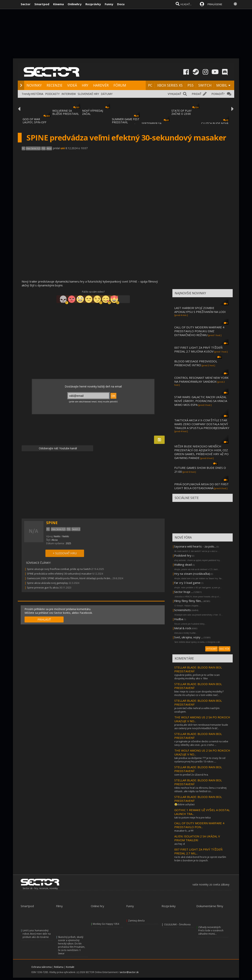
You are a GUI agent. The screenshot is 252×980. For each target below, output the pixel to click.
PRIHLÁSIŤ (44, 619)
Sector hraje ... (183, 592)
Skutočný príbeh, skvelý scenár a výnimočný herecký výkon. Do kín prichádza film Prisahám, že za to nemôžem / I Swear (72, 945)
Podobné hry (183, 555)
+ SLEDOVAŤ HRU (65, 553)
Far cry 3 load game (187, 583)
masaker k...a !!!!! (184, 831)
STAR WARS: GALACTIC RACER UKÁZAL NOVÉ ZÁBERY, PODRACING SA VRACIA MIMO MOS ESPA (201, 401)
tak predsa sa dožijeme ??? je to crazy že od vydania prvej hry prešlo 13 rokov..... (200, 760)
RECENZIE (54, 85)
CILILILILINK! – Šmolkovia (177, 924)
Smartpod (42, 4)
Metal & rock (183, 628)
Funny (109, 4)
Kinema (58, 4)
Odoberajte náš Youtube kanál (57, 448)
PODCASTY (52, 94)
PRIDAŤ (197, 94)
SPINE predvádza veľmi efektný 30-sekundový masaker (59, 574)
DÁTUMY (107, 94)
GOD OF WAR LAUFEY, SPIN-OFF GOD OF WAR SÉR (34, 122)
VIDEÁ (72, 85)
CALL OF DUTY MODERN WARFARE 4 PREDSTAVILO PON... (199, 825)
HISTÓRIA (37, 94)
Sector (26, 4)
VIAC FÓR (224, 649)
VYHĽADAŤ (175, 94)
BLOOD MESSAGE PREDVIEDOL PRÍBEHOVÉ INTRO (196, 363)
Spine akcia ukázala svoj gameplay (47, 583)
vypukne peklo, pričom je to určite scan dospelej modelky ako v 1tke (197, 677)
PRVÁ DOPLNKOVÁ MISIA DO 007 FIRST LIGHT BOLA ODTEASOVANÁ (201, 486)
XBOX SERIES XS (170, 85)
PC (150, 85)
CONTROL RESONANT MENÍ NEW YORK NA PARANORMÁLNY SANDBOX (201, 380)
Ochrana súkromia (41, 967)
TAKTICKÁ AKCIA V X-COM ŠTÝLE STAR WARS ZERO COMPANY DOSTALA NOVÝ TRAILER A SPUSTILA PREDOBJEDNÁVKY (202, 424)
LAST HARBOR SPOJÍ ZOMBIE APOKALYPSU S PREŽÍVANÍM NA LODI (200, 310)
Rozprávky (93, 4)
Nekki (57, 536)
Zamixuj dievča (136, 921)
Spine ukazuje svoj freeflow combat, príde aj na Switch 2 (60, 569)
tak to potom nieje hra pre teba (192, 817)
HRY (85, 85)
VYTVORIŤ (212, 649)
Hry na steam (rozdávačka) (192, 574)
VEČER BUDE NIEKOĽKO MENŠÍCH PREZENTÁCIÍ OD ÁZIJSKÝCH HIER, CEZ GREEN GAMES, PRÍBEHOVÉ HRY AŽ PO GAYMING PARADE (201, 452)
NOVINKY (34, 85)
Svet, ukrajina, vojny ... (189, 637)
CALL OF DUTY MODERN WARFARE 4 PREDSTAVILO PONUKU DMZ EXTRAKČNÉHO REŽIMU (199, 331)
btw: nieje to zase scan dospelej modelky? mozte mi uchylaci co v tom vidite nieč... (199, 693)
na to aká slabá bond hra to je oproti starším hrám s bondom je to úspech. (200, 859)
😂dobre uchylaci (184, 804)
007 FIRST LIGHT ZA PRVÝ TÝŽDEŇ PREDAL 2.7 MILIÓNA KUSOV (198, 349)
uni (63, 148)
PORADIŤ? (218, 94)
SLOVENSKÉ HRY (88, 94)
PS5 (190, 85)
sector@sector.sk (129, 972)
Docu (121, 4)
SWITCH (205, 85)
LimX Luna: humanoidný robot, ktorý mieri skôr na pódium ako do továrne (37, 934)
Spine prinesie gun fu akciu (43, 587)
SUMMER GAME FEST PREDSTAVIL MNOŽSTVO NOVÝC (126, 122)
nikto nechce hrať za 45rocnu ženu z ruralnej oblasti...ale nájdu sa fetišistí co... (200, 789)
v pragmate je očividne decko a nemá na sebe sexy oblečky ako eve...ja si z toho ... (201, 743)
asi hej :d (180, 844)
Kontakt (70, 967)
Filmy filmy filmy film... (188, 601)
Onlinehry (75, 4)
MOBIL (222, 85)
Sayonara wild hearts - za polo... (195, 546)
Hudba (179, 619)
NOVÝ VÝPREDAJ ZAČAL (93, 112)
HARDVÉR (101, 85)
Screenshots (182, 610)
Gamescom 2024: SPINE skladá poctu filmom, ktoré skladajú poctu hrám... (69, 578)
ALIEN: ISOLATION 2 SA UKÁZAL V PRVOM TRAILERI (197, 838)
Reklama (59, 967)
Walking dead (183, 565)
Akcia (54, 540)
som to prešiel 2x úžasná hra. (191, 775)
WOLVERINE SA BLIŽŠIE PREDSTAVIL (66, 112)
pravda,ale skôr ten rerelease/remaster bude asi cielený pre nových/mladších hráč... (201, 726)
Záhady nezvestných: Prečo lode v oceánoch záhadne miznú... (211, 930)
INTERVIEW (69, 94)
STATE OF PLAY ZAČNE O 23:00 (181, 112)
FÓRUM (120, 85)
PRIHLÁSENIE (215, 4)
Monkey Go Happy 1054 (106, 924)
